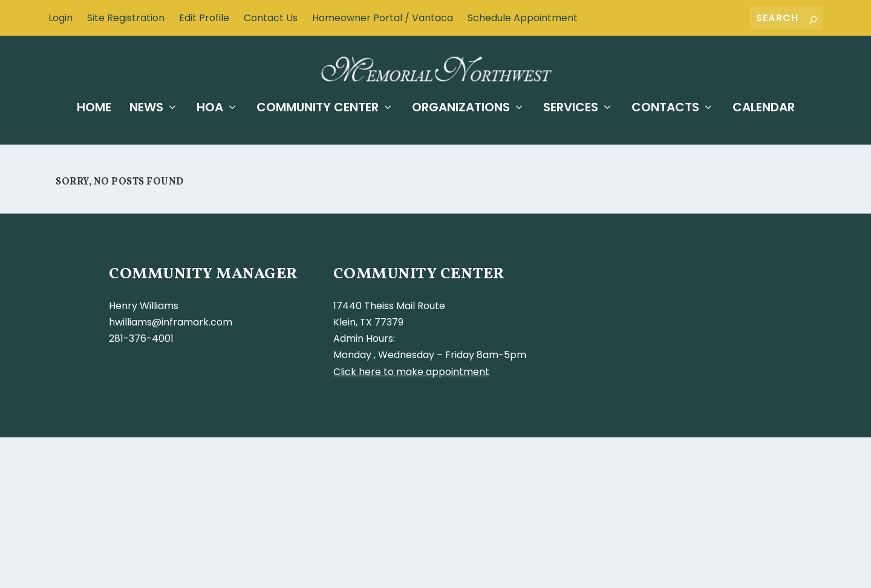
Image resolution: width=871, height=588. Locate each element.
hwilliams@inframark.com (171, 322)
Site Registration (126, 18)
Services (571, 105)
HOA (210, 105)
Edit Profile (204, 18)
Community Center (318, 105)
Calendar (764, 105)
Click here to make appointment (411, 371)
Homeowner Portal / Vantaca (383, 18)
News (146, 105)
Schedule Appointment (523, 18)
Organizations (461, 105)
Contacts (665, 105)
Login (60, 18)
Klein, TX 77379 (368, 322)
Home (94, 105)
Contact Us (271, 18)
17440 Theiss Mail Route (389, 306)
